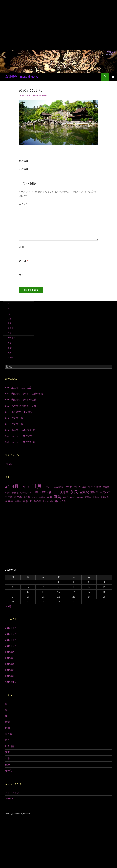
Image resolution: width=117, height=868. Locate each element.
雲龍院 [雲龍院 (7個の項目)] (46, 501)
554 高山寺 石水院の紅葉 (20, 442)
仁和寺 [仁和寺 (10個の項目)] (77, 487)
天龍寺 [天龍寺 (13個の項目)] (64, 492)
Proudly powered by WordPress (19, 814)
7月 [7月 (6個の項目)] (28, 487)
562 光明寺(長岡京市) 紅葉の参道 (24, 394)
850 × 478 (26, 96)
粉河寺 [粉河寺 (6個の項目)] (73, 497)
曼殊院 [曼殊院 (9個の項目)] (27, 497)
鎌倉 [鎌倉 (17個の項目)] (26, 501)
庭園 (10, 323)
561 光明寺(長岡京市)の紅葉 (21, 400)
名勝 (10, 348)
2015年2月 (11, 676)
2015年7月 (11, 646)
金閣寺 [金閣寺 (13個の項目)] (9, 501)
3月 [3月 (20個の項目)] (8, 487)
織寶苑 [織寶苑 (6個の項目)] (80, 497)
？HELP (9, 464)
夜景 (10, 333)
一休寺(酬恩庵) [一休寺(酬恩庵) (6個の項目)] (58, 487)
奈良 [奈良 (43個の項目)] (74, 492)
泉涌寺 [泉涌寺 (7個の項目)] (42, 497)
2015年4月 (11, 664)
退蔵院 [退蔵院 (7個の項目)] (96, 497)
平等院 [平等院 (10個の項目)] (9, 497)
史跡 (10, 352)
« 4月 (9, 606)
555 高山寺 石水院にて (19, 436)
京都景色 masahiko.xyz (22, 77)
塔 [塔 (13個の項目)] (36, 492)
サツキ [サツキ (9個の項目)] (47, 487)
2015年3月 (11, 670)
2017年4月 (11, 640)
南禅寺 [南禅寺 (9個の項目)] (106, 487)
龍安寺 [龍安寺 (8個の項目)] (63, 501)
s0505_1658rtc (43, 96)
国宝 (10, 343)
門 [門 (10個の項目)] (31, 501)
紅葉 (10, 318)
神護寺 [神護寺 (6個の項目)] (66, 497)
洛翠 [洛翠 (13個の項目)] (49, 497)
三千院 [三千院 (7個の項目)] (69, 487)
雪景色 (11, 328)
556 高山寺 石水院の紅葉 (20, 430)
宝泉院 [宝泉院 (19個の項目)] (84, 492)
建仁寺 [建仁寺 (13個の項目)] (18, 497)
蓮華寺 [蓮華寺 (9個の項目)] (88, 497)
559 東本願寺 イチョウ (19, 412)
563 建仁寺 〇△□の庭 (18, 387)
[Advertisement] (58, 25)
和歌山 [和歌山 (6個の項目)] (8, 493)
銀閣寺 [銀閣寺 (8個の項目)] (18, 501)
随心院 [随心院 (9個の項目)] (38, 501)
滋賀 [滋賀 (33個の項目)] (57, 497)
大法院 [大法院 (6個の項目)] (56, 493)
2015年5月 (11, 658)
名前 (22, 247)
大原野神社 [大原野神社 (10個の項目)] (45, 492)
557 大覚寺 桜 (14, 424)
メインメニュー (113, 77)
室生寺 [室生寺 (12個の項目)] (94, 492)
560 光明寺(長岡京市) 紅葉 (21, 406)
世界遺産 (12, 338)
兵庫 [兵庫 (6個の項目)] (84, 487)
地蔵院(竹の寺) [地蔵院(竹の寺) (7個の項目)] (27, 493)
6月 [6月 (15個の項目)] (23, 487)
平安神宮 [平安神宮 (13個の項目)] (105, 492)
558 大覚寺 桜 (14, 418)
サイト (23, 275)
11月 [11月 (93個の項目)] (37, 486)
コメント (24, 204)
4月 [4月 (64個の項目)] (15, 486)
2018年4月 (11, 628)
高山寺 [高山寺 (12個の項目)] (54, 501)
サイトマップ (12, 792)
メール (24, 261)
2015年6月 (11, 652)
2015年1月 (11, 682)
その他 (11, 357)
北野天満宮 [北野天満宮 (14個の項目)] (94, 487)
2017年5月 (11, 634)
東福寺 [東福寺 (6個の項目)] (35, 497)
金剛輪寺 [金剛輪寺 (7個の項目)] (105, 497)
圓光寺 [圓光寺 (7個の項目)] (15, 493)
